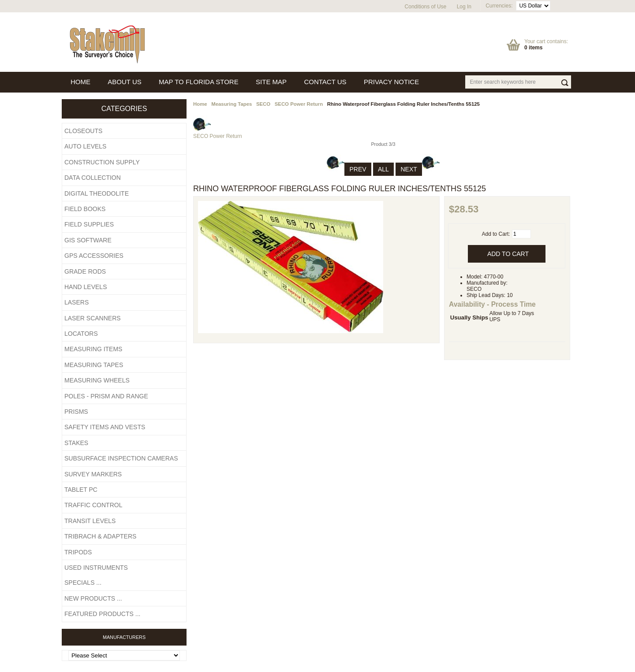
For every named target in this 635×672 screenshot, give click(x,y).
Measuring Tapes (232, 104)
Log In (464, 7)
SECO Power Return (299, 104)
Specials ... (83, 583)
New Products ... (93, 598)
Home (200, 104)
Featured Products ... (102, 614)
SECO (263, 104)
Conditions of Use (426, 7)
